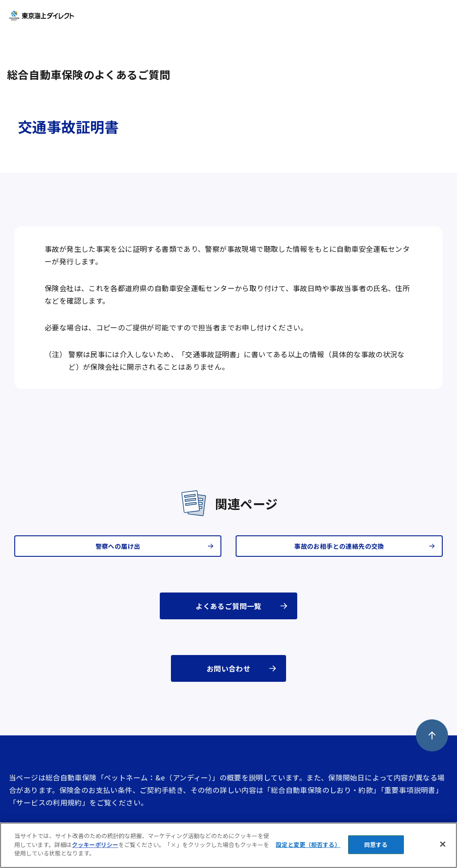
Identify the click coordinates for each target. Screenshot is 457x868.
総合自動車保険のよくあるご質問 (89, 74)
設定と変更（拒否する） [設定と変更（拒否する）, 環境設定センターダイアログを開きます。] (308, 845)
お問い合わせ (228, 668)
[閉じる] (443, 844)
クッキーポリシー (95, 845)
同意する (376, 845)
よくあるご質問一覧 (228, 606)
